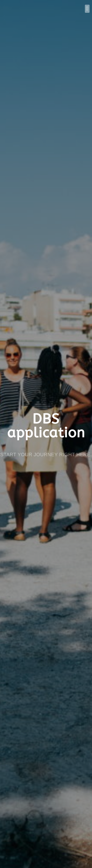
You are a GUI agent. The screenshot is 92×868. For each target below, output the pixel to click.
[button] (87, 9)
